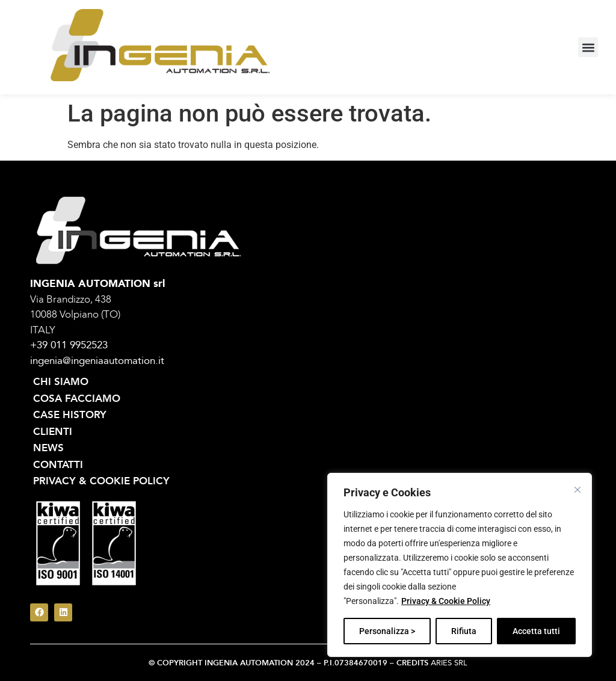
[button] (588, 47)
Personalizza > (387, 631)
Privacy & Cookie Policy (446, 601)
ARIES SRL (449, 663)
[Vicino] (577, 490)
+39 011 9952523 (69, 345)
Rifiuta (464, 631)
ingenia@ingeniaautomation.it (97, 361)
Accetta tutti (536, 631)
